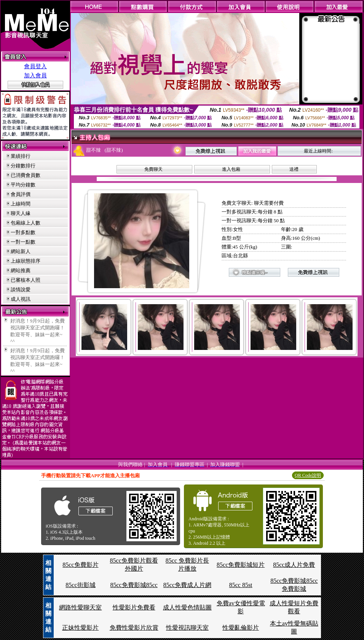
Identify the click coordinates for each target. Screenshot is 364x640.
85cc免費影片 (80, 565)
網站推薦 (21, 270)
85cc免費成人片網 (187, 585)
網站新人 (21, 251)
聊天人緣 (21, 213)
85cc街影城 (80, 585)
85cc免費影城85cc (134, 585)
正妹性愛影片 (80, 628)
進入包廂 (231, 169)
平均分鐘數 (23, 185)
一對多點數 (23, 232)
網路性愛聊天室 (80, 607)
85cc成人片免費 (294, 565)
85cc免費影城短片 (241, 565)
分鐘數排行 (23, 166)
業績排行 (21, 156)
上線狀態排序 (26, 261)
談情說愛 (21, 290)
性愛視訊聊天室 (187, 628)
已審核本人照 (26, 280)
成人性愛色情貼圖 (187, 607)
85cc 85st (241, 585)
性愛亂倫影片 (241, 628)
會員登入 (35, 66)
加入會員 (35, 75)
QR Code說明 (308, 475)
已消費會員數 (26, 175)
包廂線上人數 (26, 223)
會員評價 (21, 194)
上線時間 (21, 204)
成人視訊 (21, 299)
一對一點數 (23, 242)
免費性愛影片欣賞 (134, 628)
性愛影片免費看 (134, 607)
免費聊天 (153, 169)
